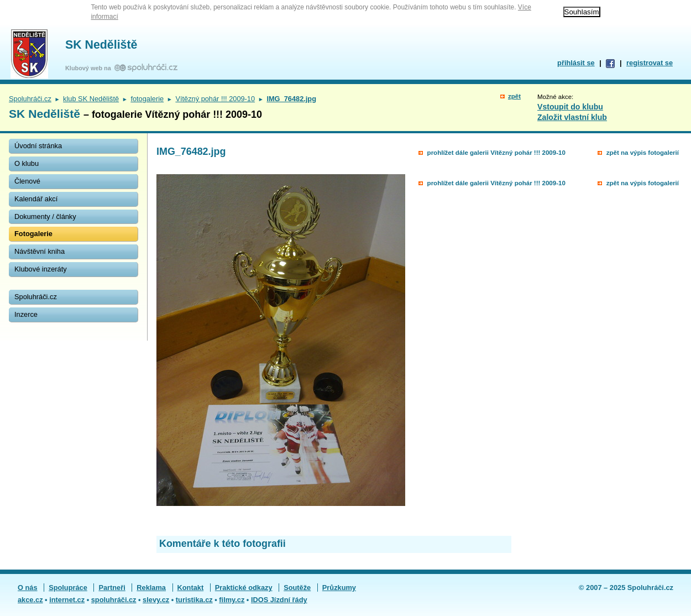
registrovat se (650, 63)
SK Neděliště (101, 45)
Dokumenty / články (45, 216)
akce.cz (30, 600)
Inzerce (26, 314)
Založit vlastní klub (572, 117)
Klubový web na (90, 68)
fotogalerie (147, 99)
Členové (27, 181)
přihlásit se (576, 63)
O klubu (27, 163)
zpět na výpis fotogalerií (643, 153)
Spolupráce (68, 588)
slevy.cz (156, 600)
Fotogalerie (33, 234)
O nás (28, 588)
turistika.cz (194, 600)
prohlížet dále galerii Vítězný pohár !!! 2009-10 (496, 153)
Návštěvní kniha (40, 251)
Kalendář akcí (36, 199)
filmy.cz (232, 600)
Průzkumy (339, 588)
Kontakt (191, 588)
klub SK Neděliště (91, 99)
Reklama (151, 588)
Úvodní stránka (38, 146)
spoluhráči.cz (114, 600)
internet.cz (67, 600)
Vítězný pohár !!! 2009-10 (215, 99)
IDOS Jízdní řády (279, 600)
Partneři (112, 588)
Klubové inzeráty (41, 269)
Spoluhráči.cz (30, 99)
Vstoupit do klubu (570, 107)
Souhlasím (582, 12)
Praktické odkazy (244, 588)
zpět (514, 96)
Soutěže (297, 588)
